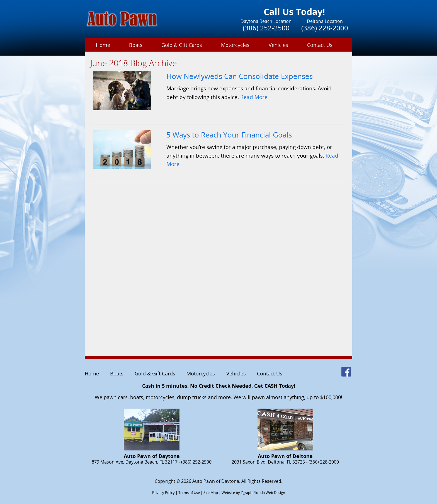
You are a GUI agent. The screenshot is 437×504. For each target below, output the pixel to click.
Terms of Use (189, 493)
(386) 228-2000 (325, 28)
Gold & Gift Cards (182, 45)
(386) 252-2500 (266, 28)
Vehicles (278, 45)
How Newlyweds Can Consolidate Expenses (240, 76)
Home (103, 45)
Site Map (211, 493)
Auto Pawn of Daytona (216, 481)
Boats (136, 45)
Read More (254, 97)
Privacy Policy (163, 493)
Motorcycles (235, 45)
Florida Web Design (269, 493)
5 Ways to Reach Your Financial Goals (229, 135)
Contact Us (320, 45)
